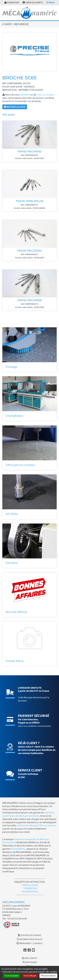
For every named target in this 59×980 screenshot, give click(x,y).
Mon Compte (29, 958)
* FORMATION (29, 888)
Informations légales (30, 939)
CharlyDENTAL (18, 849)
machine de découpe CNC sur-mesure (36, 825)
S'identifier (12, 3)
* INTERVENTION (29, 892)
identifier (25, 95)
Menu (50, 3)
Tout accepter (12, 976)
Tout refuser (30, 976)
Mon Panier (30, 962)
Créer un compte (33, 3)
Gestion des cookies (30, 935)
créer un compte (45, 95)
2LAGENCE (38, 943)
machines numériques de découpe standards (28, 814)
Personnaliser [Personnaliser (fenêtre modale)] (48, 976)
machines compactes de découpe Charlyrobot (26, 841)
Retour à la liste (15, 107)
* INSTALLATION (29, 885)
